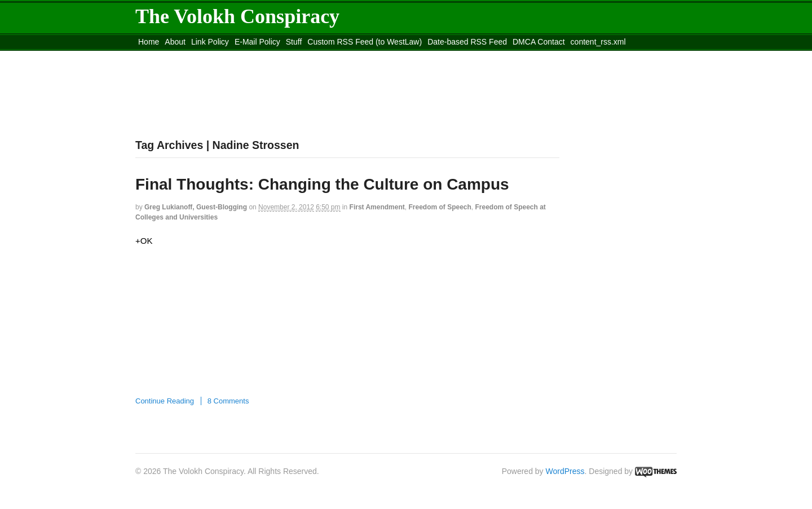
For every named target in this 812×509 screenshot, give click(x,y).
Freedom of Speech (440, 207)
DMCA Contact (539, 42)
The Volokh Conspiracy (237, 16)
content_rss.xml (598, 42)
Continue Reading (165, 401)
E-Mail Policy (257, 42)
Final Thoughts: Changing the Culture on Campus (322, 184)
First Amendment (377, 207)
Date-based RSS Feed (467, 42)
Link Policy (210, 42)
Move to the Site (198, 56)
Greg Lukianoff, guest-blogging (196, 207)
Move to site (299, 56)
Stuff (294, 42)
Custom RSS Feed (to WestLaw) (365, 42)
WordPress (565, 471)
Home (149, 42)
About (175, 42)
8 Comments (228, 401)
